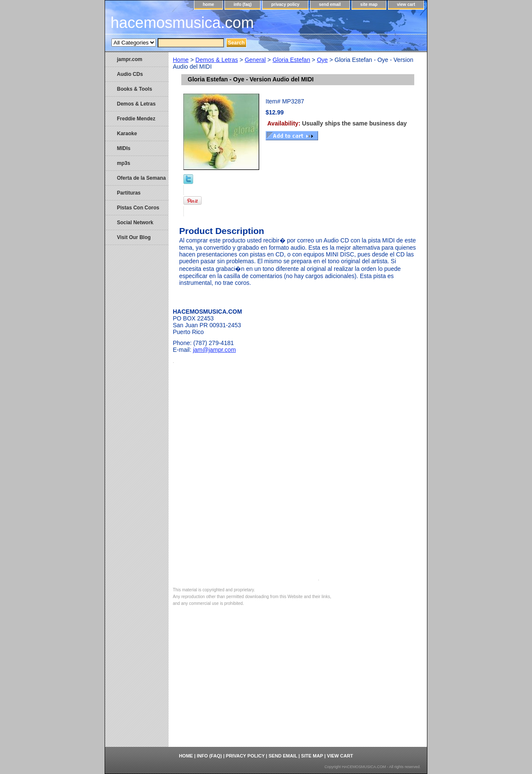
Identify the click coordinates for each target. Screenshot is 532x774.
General (255, 60)
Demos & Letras (216, 60)
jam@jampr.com (214, 350)
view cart (406, 4)
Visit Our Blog (134, 237)
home (209, 4)
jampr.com (130, 59)
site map (369, 4)
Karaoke (127, 134)
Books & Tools (134, 89)
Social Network (135, 223)
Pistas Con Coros (138, 208)
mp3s (123, 163)
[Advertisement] (298, 683)
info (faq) (242, 4)
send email (330, 4)
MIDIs (124, 148)
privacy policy (285, 4)
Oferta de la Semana (141, 178)
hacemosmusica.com (182, 23)
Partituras (129, 193)
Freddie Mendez (136, 119)
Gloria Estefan (291, 60)
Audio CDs (130, 74)
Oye (322, 60)
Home (181, 60)
